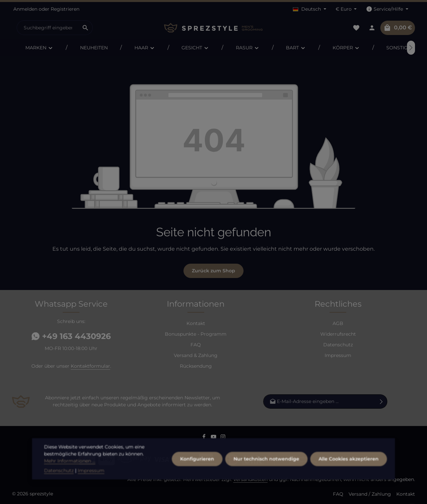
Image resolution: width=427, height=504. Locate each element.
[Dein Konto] (372, 28)
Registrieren (65, 9)
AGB (338, 323)
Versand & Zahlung (196, 355)
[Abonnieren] (381, 401)
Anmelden (25, 9)
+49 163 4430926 (71, 336)
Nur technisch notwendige (266, 480)
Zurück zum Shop (213, 271)
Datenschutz (338, 345)
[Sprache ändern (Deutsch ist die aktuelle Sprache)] (310, 9)
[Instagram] (223, 438)
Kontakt (196, 323)
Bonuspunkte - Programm (196, 334)
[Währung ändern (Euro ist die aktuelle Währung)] (346, 9)
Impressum (338, 355)
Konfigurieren (197, 480)
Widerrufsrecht (338, 334)
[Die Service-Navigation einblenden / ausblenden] (387, 9)
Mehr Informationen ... (70, 482)
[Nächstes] (411, 48)
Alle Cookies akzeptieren (349, 480)
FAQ (196, 345)
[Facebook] (205, 438)
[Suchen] (86, 28)
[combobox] (48, 28)
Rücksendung (196, 366)
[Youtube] (214, 438)
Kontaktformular (90, 366)
